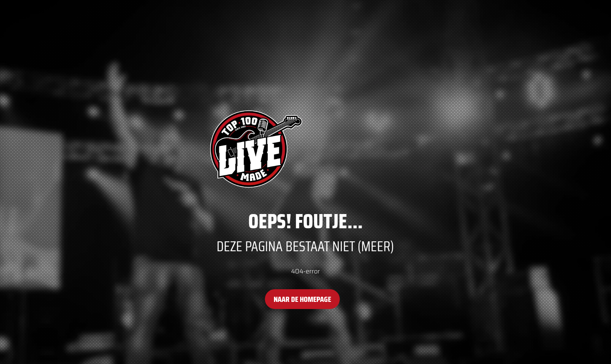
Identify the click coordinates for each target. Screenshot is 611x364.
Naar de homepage (302, 299)
